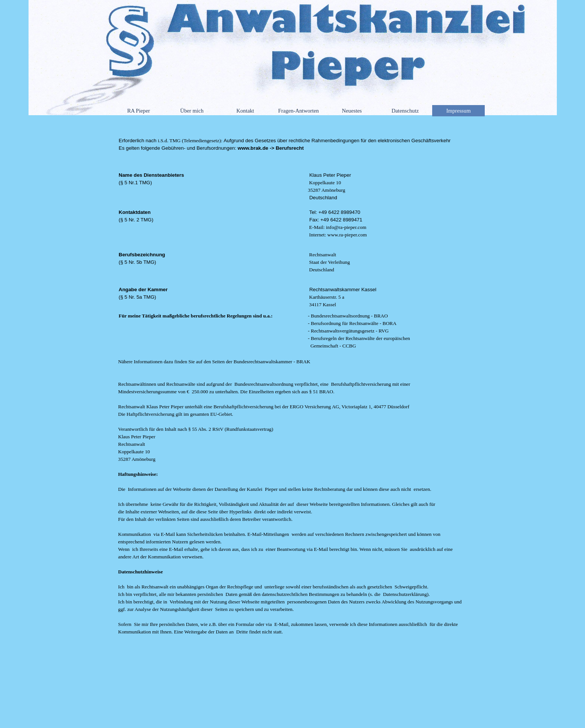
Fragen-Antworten (299, 111)
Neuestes (352, 111)
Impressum (458, 111)
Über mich (192, 111)
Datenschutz (405, 111)
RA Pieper (139, 111)
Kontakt (245, 111)
